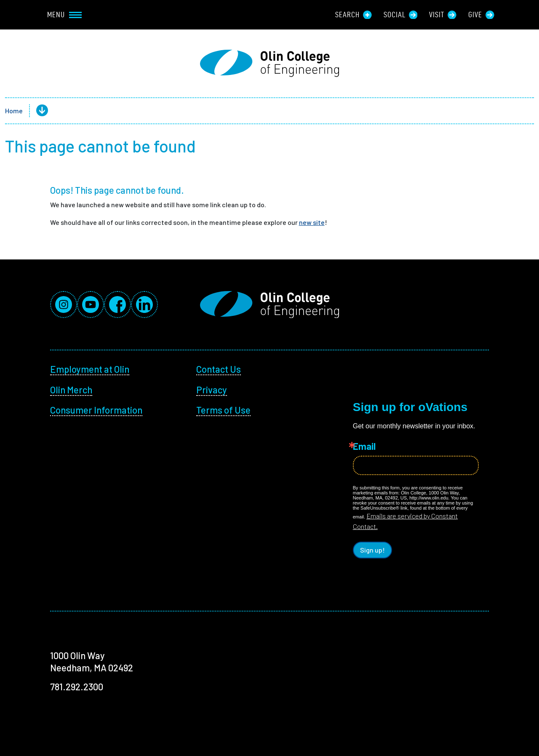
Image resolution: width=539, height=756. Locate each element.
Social (401, 15)
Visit (443, 15)
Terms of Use (223, 410)
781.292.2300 (77, 687)
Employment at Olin (90, 369)
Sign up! (372, 550)
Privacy (212, 390)
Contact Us (219, 369)
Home (14, 111)
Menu (64, 15)
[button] (35, 111)
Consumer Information (96, 410)
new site (312, 222)
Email (364, 446)
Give (481, 15)
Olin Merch (71, 390)
